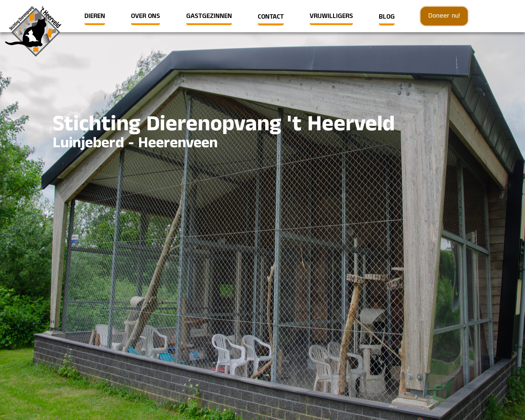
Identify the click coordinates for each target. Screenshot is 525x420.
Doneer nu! (444, 16)
